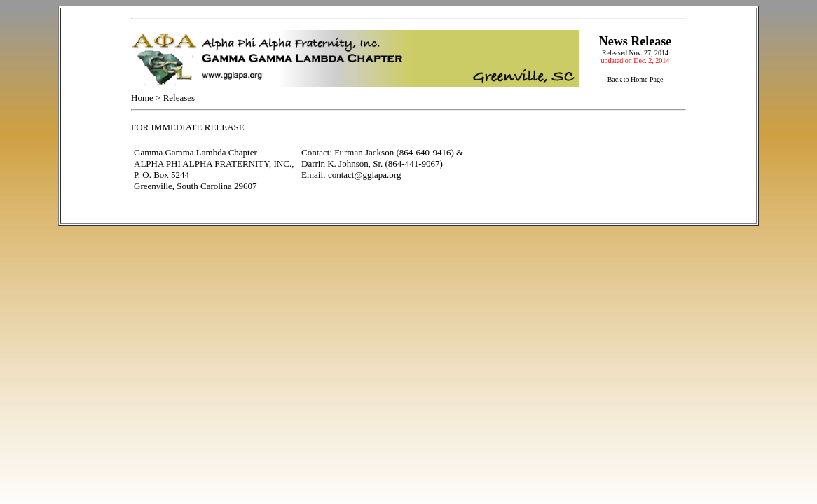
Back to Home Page (636, 79)
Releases (179, 98)
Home (142, 98)
